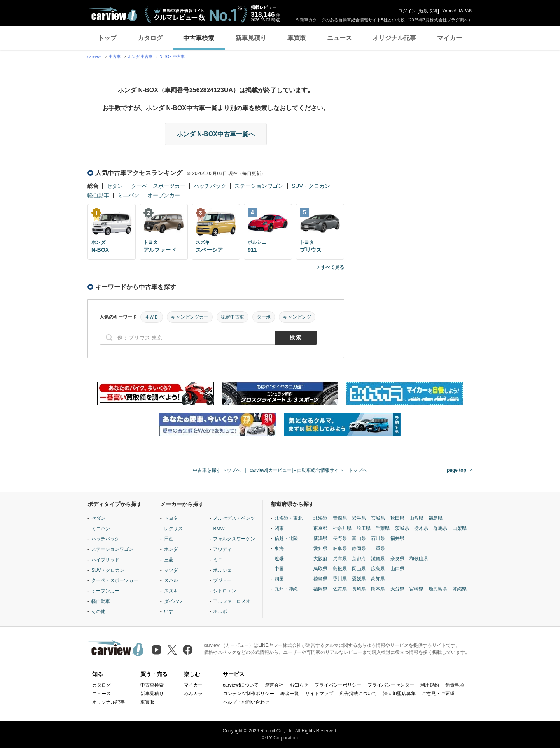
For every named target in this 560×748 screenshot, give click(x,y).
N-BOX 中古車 (172, 57)
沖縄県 (460, 589)
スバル (171, 580)
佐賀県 (340, 589)
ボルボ (220, 611)
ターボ (264, 317)
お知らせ (299, 685)
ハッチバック (210, 186)
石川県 (378, 538)
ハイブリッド (105, 560)
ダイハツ (173, 601)
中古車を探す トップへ (217, 470)
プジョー (222, 580)
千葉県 (383, 528)
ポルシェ (222, 570)
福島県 (436, 518)
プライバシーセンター (391, 685)
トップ (107, 38)
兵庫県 (340, 559)
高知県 (378, 579)
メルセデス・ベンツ (234, 518)
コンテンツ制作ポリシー (248, 694)
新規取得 (428, 11)
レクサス (173, 529)
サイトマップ (319, 694)
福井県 (397, 538)
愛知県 (320, 548)
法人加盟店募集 (399, 694)
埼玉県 (364, 528)
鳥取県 (320, 569)
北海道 (320, 518)
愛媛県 (359, 579)
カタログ (150, 38)
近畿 (279, 559)
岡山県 (359, 569)
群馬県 (440, 528)
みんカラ (193, 694)
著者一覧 (290, 694)
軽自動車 (98, 195)
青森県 (340, 518)
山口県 (397, 569)
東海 (279, 548)
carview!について (241, 685)
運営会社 (274, 685)
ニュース (339, 38)
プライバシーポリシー (338, 685)
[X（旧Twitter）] (172, 650)
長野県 (340, 538)
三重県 (378, 548)
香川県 (340, 579)
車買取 (297, 38)
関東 (279, 528)
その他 (98, 611)
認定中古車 (233, 317)
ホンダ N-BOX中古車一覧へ (216, 134)
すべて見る (332, 267)
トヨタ (171, 518)
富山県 (359, 538)
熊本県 (378, 589)
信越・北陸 (286, 538)
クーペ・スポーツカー (158, 186)
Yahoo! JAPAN (457, 11)
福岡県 (320, 589)
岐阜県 (340, 548)
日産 (169, 539)
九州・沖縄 (286, 589)
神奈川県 (342, 528)
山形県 (416, 518)
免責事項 (455, 685)
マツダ (171, 570)
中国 (279, 569)
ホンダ (171, 549)
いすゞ (171, 611)
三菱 (169, 560)
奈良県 (397, 559)
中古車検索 (199, 38)
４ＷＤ (152, 317)
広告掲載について (358, 694)
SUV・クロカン (311, 186)
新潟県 (320, 538)
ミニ (218, 560)
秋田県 (397, 518)
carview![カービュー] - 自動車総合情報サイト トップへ (309, 470)
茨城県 (402, 528)
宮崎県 (416, 589)
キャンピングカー (190, 317)
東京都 (320, 528)
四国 (279, 579)
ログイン (407, 11)
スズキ (171, 591)
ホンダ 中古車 (140, 57)
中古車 (115, 57)
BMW (219, 529)
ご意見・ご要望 (438, 694)
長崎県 (359, 589)
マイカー (450, 38)
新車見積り (251, 38)
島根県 (340, 569)
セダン (115, 186)
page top (457, 470)
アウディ (222, 549)
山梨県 (460, 528)
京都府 (359, 559)
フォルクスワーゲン (234, 539)
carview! (95, 57)
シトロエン (225, 591)
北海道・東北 (289, 518)
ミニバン (128, 195)
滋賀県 (378, 559)
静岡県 (359, 548)
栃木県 (421, 528)
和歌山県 (419, 559)
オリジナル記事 (394, 38)
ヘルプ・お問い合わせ (246, 702)
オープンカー (164, 195)
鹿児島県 (438, 589)
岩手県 (359, 518)
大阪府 (320, 559)
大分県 (397, 589)
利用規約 (430, 685)
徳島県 (320, 579)
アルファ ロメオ (232, 601)
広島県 (378, 569)
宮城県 (378, 518)
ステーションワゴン (259, 186)
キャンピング (297, 317)
